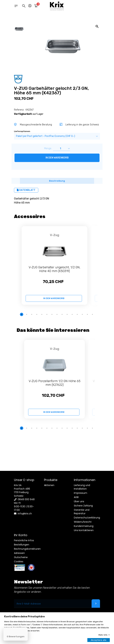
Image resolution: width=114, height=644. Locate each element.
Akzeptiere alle (99, 640)
